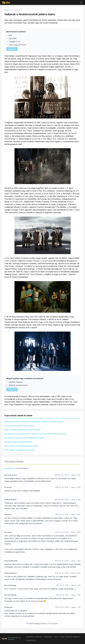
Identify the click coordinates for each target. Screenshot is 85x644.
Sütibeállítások (31, 640)
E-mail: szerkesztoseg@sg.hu (70, 637)
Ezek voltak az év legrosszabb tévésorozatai (21, 446)
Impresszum (48, 637)
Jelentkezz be (10, 468)
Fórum (56, 637)
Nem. (9, 35)
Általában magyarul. (15, 382)
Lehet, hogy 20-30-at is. (16, 45)
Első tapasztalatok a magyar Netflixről (18, 442)
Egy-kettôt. (12, 38)
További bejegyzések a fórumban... (42, 623)
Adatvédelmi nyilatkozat (34, 637)
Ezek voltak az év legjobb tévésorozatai (20, 450)
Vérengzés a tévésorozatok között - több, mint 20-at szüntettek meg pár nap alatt (35, 434)
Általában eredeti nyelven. (17, 385)
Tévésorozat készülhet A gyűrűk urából (19, 426)
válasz (73, 475)
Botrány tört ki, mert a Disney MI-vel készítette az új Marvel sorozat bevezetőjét (34, 422)
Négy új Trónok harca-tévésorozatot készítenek (22, 430)
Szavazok (12, 49)
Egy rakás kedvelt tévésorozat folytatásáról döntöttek (24, 438)
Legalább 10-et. (13, 42)
